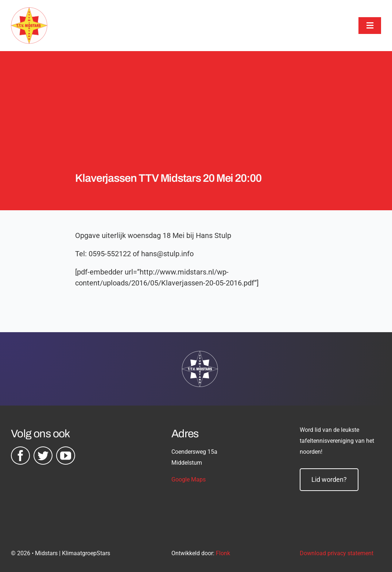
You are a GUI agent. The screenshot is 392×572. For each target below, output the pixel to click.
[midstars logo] (29, 11)
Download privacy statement (337, 553)
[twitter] (43, 456)
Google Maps (189, 479)
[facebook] (20, 456)
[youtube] (66, 456)
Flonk (223, 553)
